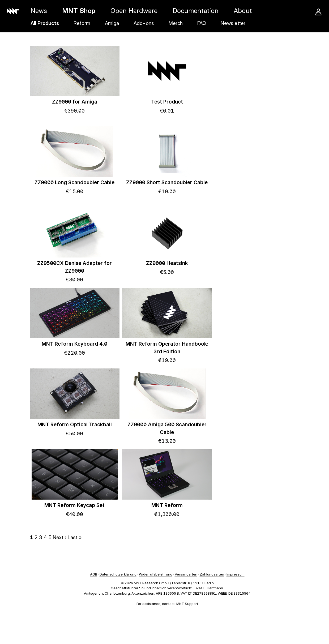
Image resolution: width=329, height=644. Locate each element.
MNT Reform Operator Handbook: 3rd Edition (167, 348)
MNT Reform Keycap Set (74, 505)
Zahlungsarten (212, 574)
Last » (75, 537)
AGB (94, 574)
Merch (176, 23)
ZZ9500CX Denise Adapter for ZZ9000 (74, 267)
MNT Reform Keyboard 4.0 (74, 344)
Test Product (167, 102)
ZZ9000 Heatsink (167, 263)
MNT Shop (79, 11)
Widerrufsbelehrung (156, 574)
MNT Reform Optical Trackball (75, 425)
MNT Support (187, 604)
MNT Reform (167, 505)
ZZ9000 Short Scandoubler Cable (167, 183)
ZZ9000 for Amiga (75, 102)
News (39, 11)
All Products (45, 23)
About (243, 11)
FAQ (202, 23)
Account (318, 12)
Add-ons (144, 23)
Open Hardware (134, 11)
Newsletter (233, 23)
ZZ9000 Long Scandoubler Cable (74, 183)
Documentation (196, 11)
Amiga (112, 23)
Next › (60, 537)
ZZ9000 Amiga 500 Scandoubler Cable (167, 428)
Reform (82, 23)
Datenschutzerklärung (118, 574)
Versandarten (186, 574)
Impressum (236, 574)
